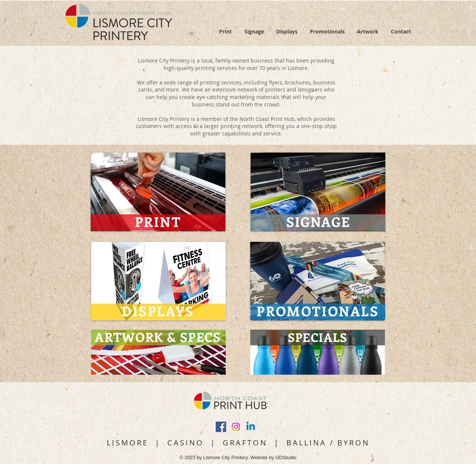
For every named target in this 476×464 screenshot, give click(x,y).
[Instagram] (236, 427)
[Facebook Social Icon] (221, 427)
